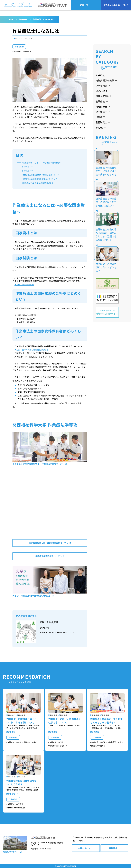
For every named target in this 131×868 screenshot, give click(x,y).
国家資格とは (28, 167)
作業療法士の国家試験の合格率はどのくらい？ (41, 175)
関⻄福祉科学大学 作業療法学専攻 (38, 183)
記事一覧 (23, 19)
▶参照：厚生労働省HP (24, 284)
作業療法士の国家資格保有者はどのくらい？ (40, 179)
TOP (11, 19)
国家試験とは (28, 171)
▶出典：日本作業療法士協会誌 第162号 (31, 350)
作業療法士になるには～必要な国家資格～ (42, 163)
